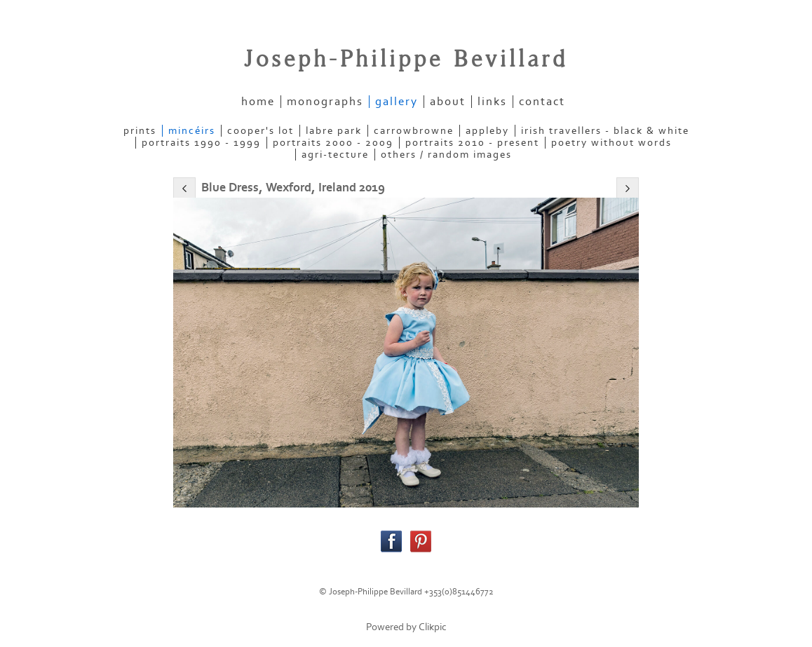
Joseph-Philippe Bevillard (406, 60)
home (258, 102)
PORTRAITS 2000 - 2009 (333, 143)
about (448, 102)
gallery (397, 102)
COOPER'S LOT (260, 131)
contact (542, 102)
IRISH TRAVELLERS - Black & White (605, 131)
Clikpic (433, 627)
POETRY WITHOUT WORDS (611, 143)
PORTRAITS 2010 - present (472, 143)
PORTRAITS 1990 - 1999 (201, 143)
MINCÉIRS (192, 131)
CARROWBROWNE (414, 131)
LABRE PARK (334, 131)
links (492, 102)
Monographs (325, 102)
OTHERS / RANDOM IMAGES (446, 155)
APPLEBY (487, 131)
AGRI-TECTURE (335, 155)
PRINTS (140, 131)
